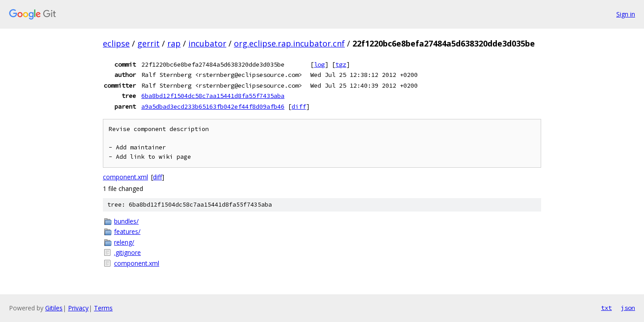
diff (299, 106)
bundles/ (126, 221)
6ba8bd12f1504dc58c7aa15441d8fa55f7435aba (213, 96)
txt (606, 308)
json (628, 308)
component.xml (125, 177)
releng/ (124, 242)
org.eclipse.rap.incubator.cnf (289, 43)
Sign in (626, 14)
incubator (207, 43)
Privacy (78, 308)
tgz (341, 64)
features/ (127, 231)
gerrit (148, 43)
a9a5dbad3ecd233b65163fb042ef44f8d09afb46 (213, 106)
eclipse (116, 43)
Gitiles (54, 308)
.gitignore (127, 252)
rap (174, 43)
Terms (103, 308)
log (319, 64)
